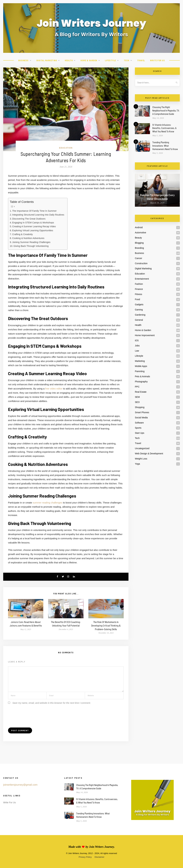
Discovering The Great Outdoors (29, 219)
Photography (141, 382)
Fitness (138, 294)
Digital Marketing (47, 60)
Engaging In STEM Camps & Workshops (33, 223)
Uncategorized (142, 448)
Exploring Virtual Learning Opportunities (33, 230)
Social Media (141, 418)
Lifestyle (110, 60)
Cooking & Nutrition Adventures (28, 238)
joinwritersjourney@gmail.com (20, 785)
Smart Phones (142, 412)
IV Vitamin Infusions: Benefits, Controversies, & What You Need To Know (164, 128)
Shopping (140, 407)
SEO (137, 402)
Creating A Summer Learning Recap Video (34, 226)
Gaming (139, 310)
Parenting (140, 371)
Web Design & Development (149, 454)
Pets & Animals (142, 376)
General (139, 320)
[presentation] (32, 714)
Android (139, 227)
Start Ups (140, 433)
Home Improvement (145, 335)
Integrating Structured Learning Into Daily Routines (38, 215)
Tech (127, 60)
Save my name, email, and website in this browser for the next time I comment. (52, 703)
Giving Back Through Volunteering (31, 246)
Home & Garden (89, 60)
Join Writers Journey (102, 847)
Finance (139, 289)
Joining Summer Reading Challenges (31, 242)
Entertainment (142, 279)
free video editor (54, 389)
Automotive (140, 233)
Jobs (137, 346)
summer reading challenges (47, 503)
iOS (137, 340)
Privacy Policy (85, 857)
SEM (137, 397)
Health (69, 60)
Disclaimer (100, 857)
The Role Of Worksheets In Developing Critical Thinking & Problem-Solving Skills (106, 626)
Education (66, 148)
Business (23, 60)
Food (137, 299)
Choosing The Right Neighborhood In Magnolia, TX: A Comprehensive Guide (166, 110)
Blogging (139, 243)
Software (139, 423)
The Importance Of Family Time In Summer (34, 211)
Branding (139, 248)
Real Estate (141, 392)
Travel (141, 60)
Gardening (140, 315)
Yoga (137, 464)
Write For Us (157, 60)
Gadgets (139, 304)
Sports (138, 428)
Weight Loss (141, 459)
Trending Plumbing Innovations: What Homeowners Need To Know (165, 146)
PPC (137, 387)
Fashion (139, 284)
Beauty (138, 238)
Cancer (138, 258)
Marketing (140, 361)
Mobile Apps (141, 366)
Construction (141, 263)
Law (137, 351)
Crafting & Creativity (22, 234)
